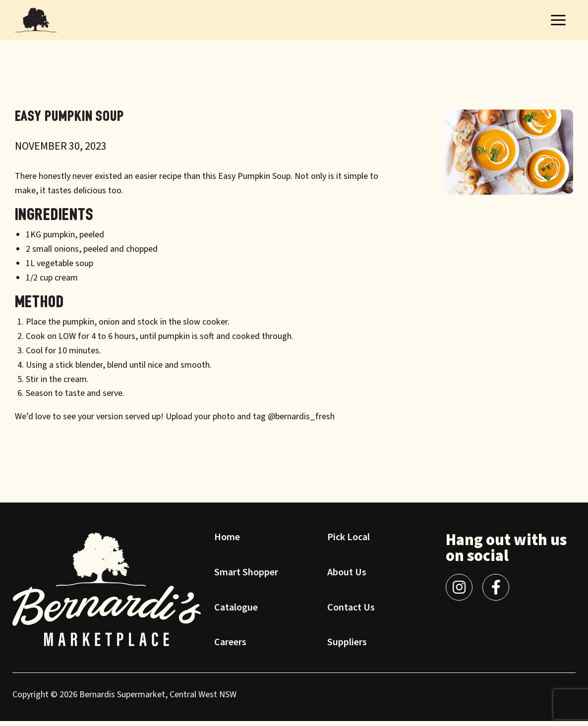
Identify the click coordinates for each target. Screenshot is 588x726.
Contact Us (351, 614)
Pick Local (349, 543)
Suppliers (347, 648)
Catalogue (236, 614)
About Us (347, 578)
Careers (230, 648)
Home (227, 543)
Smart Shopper (246, 578)
